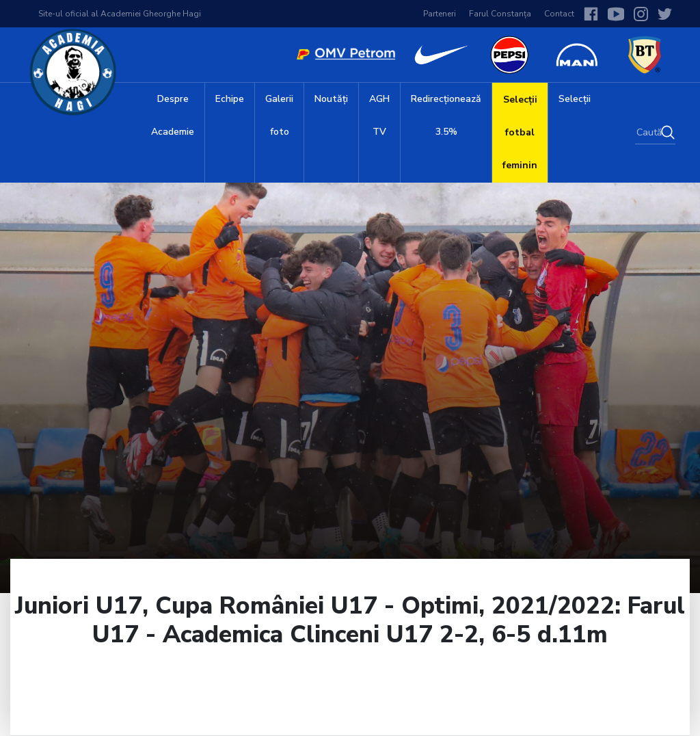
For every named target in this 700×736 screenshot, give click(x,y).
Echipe (230, 99)
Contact (559, 14)
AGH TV (379, 115)
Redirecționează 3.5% (446, 115)
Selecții (575, 99)
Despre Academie (173, 115)
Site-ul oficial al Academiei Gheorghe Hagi (120, 14)
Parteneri (440, 14)
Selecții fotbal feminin (520, 132)
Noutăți (331, 99)
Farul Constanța (500, 14)
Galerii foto (279, 115)
